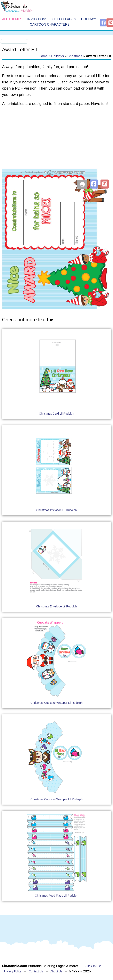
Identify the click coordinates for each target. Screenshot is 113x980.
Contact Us (36, 971)
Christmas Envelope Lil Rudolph (56, 606)
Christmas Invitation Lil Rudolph (56, 510)
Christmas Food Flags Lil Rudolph (56, 896)
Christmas (75, 56)
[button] (94, 184)
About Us (56, 971)
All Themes (12, 19)
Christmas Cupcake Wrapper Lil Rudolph (56, 703)
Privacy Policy (13, 971)
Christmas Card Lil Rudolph (56, 414)
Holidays (89, 19)
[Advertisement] (55, 143)
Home (43, 56)
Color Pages (64, 19)
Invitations (37, 19)
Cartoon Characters (50, 24)
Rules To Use (93, 966)
